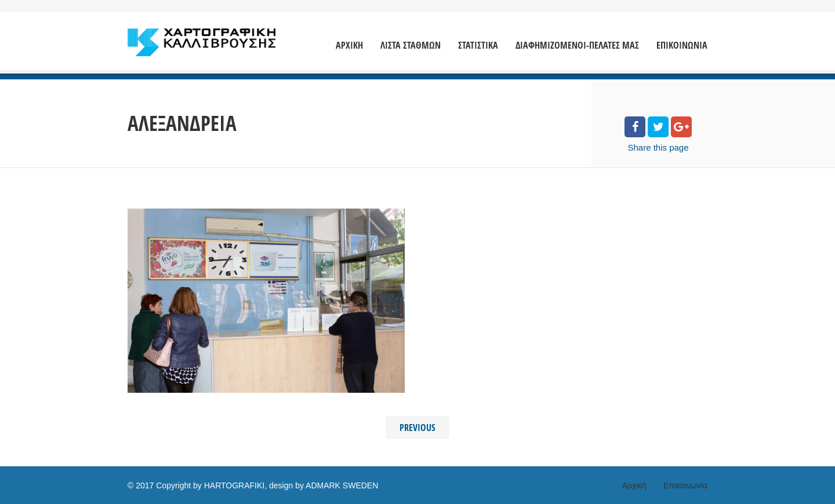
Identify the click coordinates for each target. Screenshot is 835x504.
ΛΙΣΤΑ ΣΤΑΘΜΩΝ (411, 45)
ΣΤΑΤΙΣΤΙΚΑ (478, 45)
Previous (418, 428)
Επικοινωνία (685, 485)
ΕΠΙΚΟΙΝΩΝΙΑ (682, 45)
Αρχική (635, 485)
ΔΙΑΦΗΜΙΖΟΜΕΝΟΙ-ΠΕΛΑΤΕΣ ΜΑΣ (577, 45)
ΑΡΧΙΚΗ (349, 45)
